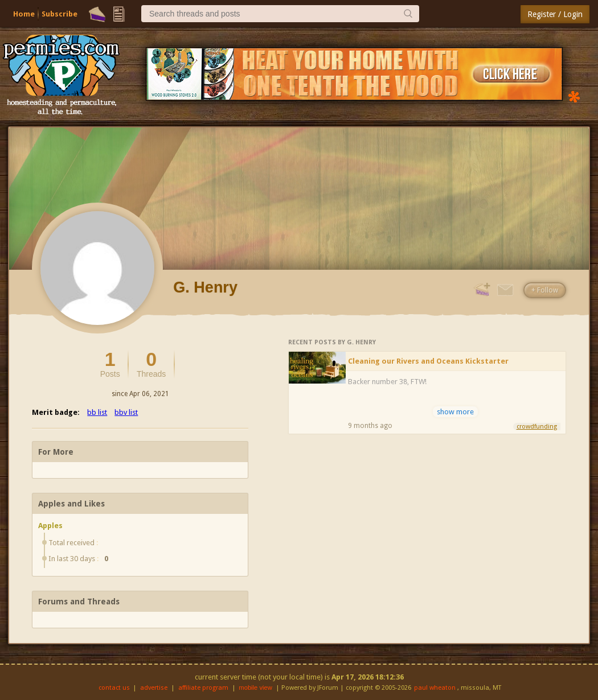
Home (24, 14)
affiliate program (203, 688)
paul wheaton (435, 688)
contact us (114, 688)
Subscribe (60, 14)
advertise (154, 688)
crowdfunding (537, 427)
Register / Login (555, 14)
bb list (97, 412)
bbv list (126, 412)
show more (455, 412)
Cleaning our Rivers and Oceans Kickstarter (428, 361)
